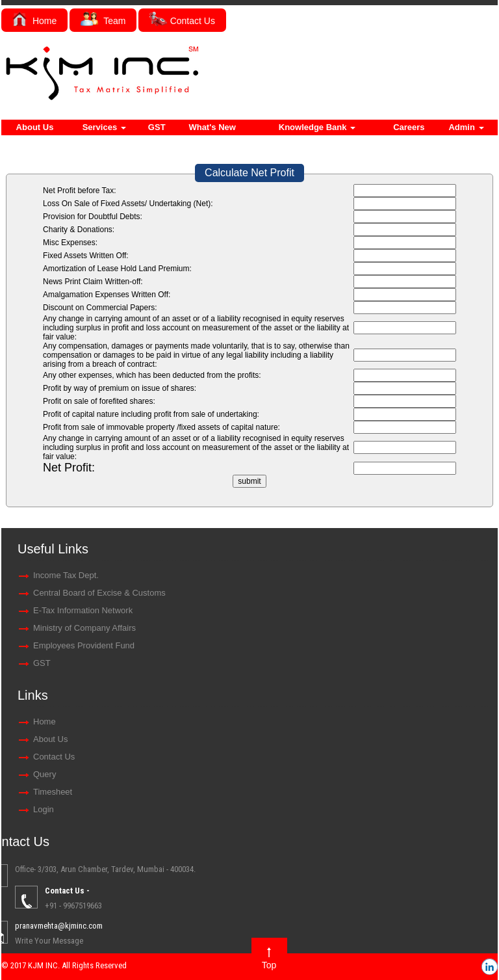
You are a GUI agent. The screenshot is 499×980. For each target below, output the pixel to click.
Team (103, 21)
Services (104, 127)
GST (157, 127)
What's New (212, 127)
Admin (466, 127)
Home (34, 21)
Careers (409, 127)
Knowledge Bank (317, 127)
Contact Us (182, 21)
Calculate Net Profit (249, 173)
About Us (35, 127)
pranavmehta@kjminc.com (447, 926)
